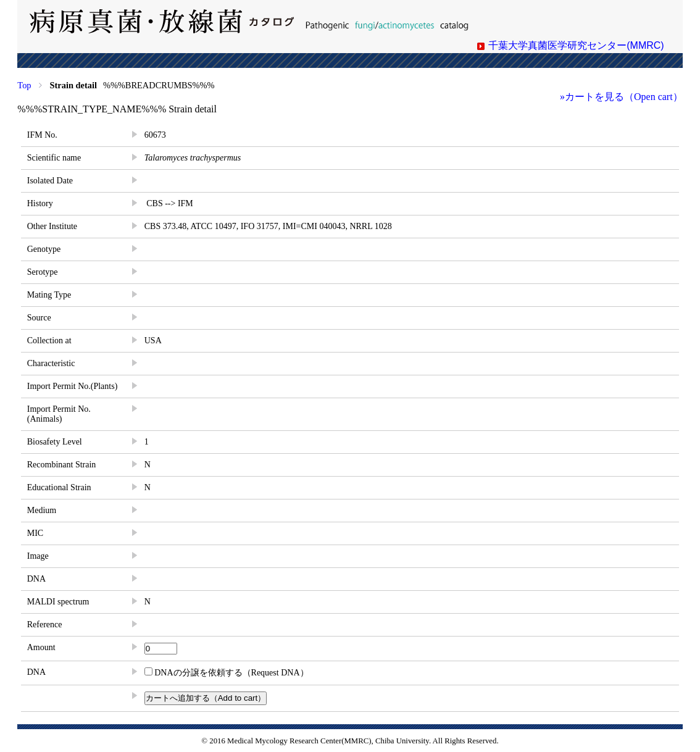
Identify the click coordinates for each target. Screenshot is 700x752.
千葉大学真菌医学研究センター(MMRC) (576, 45)
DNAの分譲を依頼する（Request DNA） (227, 673)
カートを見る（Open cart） (624, 97)
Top (24, 85)
